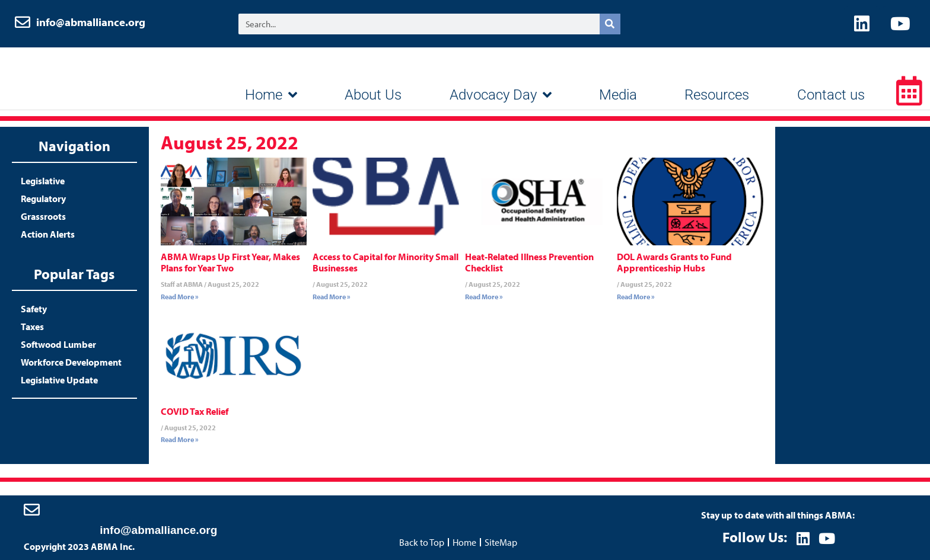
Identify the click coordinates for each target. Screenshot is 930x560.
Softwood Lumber (58, 344)
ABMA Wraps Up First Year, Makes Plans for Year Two (230, 262)
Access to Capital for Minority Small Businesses (386, 262)
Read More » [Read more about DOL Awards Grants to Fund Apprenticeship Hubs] (636, 297)
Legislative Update (59, 380)
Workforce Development (71, 362)
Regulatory (43, 199)
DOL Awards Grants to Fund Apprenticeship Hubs (674, 262)
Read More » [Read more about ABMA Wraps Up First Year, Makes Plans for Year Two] (180, 297)
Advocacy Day (501, 95)
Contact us (831, 95)
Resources (717, 95)
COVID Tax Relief (195, 411)
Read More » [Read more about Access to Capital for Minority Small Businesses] (332, 297)
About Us (373, 95)
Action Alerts (48, 234)
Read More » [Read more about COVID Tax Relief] (180, 439)
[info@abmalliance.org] (32, 509)
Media (618, 95)
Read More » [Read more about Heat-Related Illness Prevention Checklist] (484, 297)
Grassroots (43, 216)
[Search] (610, 24)
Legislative (43, 181)
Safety (34, 309)
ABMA (86, 77)
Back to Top (422, 542)
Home (271, 95)
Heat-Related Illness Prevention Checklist (529, 262)
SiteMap (501, 542)
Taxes (32, 327)
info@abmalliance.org (91, 22)
